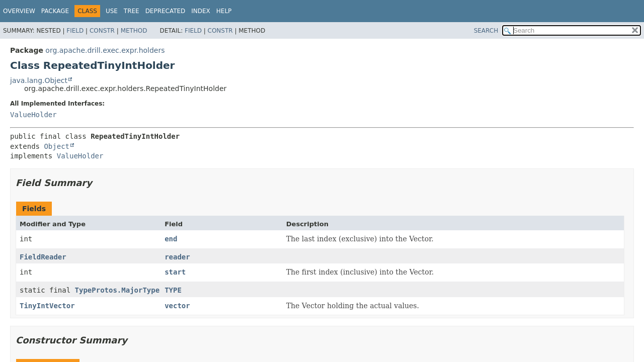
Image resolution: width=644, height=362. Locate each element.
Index (201, 11)
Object (57, 146)
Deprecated (166, 11)
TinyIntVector (47, 306)
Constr (102, 31)
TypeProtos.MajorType (117, 290)
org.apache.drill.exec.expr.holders (105, 50)
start (175, 272)
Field (75, 31)
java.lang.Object (39, 80)
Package (55, 11)
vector (177, 306)
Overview (19, 11)
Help (224, 11)
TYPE (173, 290)
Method (134, 31)
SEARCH (486, 31)
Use (112, 11)
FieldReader (43, 257)
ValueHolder (33, 115)
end (171, 239)
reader (177, 257)
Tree (132, 11)
